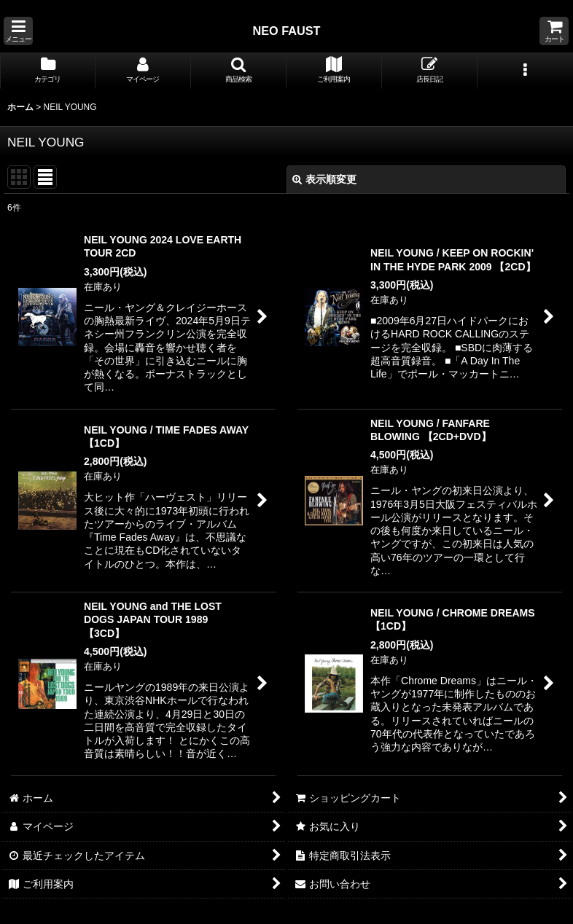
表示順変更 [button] (324, 179)
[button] (18, 31)
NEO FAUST (286, 31)
